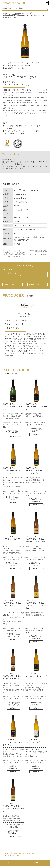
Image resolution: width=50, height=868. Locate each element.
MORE (26, 362)
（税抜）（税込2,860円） (36, 432)
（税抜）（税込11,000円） (13, 637)
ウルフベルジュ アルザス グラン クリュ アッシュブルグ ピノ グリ (35, 541)
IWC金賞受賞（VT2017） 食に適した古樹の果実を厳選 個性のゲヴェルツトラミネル (35, 482)
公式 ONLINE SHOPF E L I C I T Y (19, 275)
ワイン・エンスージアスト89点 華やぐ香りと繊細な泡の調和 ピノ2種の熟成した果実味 (13, 418)
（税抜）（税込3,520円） (13, 770)
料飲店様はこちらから (12, 285)
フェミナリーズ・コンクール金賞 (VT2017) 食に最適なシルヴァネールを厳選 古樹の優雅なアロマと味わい (13, 484)
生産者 (11, 13)
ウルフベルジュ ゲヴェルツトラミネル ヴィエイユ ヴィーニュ (34, 473)
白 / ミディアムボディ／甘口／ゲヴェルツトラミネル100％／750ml (36, 632)
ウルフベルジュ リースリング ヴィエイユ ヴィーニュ (12, 744)
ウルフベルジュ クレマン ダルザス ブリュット (13, 409)
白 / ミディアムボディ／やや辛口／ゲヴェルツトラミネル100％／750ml (36, 495)
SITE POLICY (28, 855)
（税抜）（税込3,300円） (13, 500)
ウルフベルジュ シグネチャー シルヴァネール (36, 409)
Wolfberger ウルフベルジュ (23, 13)
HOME (5, 13)
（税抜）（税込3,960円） (36, 502)
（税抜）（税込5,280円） (36, 640)
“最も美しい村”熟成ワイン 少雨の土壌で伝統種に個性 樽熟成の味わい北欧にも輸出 (12, 820)
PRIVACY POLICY (13, 855)
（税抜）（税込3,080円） (36, 706)
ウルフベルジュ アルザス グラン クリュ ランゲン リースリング (12, 678)
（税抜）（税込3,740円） (13, 434)
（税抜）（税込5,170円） (36, 566)
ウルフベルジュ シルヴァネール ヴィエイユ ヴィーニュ (13, 473)
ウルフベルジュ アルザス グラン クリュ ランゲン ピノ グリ (12, 605)
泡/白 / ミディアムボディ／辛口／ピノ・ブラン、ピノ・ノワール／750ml (13, 427)
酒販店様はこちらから (37, 285)
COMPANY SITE (12, 858)
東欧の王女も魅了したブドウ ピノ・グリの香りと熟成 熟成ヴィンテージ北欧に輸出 (35, 550)
